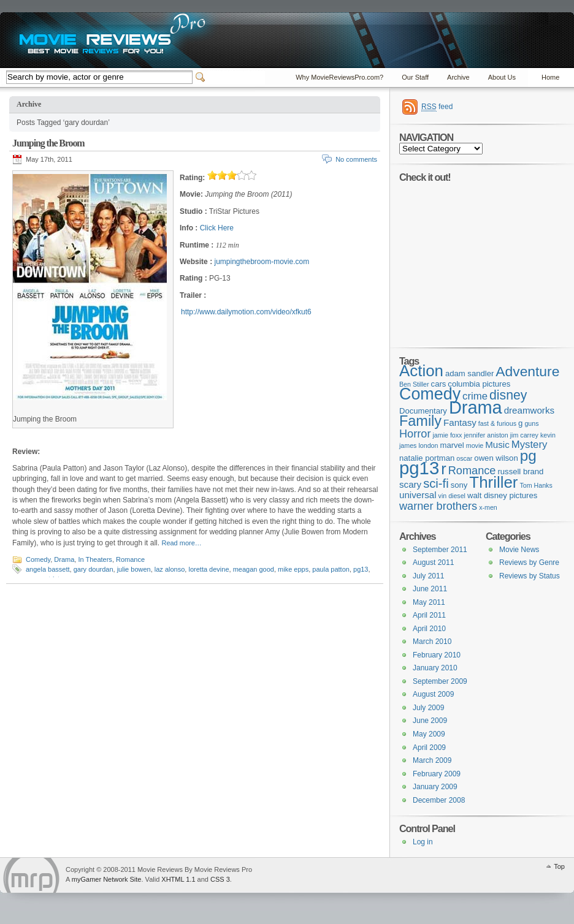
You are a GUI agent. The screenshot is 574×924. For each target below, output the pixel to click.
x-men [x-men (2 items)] (488, 507)
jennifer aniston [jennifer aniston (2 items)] (486, 435)
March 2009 (432, 760)
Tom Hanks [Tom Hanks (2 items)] (536, 485)
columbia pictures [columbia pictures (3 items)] (479, 384)
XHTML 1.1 (178, 879)
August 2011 (433, 562)
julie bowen (134, 569)
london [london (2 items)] (428, 445)
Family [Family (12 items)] (420, 421)
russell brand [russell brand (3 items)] (520, 471)
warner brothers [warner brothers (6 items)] (438, 506)
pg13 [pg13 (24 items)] (419, 468)
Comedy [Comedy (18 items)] (430, 394)
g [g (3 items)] (520, 423)
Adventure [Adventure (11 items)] (527, 371)
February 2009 (437, 774)
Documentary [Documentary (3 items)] (423, 411)
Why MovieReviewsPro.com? (339, 77)
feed (437, 107)
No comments (356, 159)
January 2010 (435, 668)
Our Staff (415, 77)
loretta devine (209, 569)
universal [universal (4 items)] (418, 495)
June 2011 (430, 589)
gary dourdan (94, 569)
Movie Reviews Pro (31, 875)
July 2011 (428, 576)
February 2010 (437, 655)
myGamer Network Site (107, 879)
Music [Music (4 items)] (497, 445)
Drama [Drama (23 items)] (476, 407)
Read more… (181, 543)
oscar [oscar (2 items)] (464, 458)
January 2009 (435, 787)
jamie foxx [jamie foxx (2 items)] (447, 435)
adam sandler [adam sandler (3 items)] (469, 373)
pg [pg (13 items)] (528, 456)
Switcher (202, 77)
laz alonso (170, 569)
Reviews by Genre (529, 562)
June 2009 (430, 721)
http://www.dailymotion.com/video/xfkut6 (246, 312)
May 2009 (429, 734)
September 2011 (440, 550)
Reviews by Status (530, 576)
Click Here (217, 228)
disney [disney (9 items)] (508, 395)
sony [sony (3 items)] (459, 485)
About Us (502, 77)
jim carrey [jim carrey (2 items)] (524, 435)
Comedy (38, 559)
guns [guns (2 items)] (531, 423)
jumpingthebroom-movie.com (262, 262)
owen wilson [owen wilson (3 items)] (496, 458)
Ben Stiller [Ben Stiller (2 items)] (414, 384)
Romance (130, 559)
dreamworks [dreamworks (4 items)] (529, 410)
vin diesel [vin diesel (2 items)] (452, 496)
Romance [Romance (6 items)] (472, 471)
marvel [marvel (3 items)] (452, 445)
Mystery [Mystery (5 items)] (530, 445)
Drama (64, 559)
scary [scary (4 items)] (410, 484)
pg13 (361, 569)
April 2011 (429, 615)
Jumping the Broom (48, 143)
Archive (458, 77)
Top (559, 866)
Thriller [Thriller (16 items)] (493, 482)
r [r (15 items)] (443, 469)
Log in (423, 842)
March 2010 (432, 642)
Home (550, 77)
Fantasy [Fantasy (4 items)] (460, 422)
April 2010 (429, 629)
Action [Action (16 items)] (421, 371)
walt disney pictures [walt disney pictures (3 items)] (502, 495)
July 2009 (428, 708)
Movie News (519, 550)
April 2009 (429, 748)
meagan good (254, 569)
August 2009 (433, 694)
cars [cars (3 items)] (439, 384)
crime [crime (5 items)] (475, 396)
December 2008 (439, 800)
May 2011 (429, 602)
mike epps (293, 569)
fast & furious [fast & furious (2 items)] (497, 423)
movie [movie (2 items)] (475, 445)
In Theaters (95, 559)
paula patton (331, 569)
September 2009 (440, 681)
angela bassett (48, 569)
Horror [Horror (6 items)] (415, 434)
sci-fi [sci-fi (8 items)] (436, 483)
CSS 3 (220, 879)
